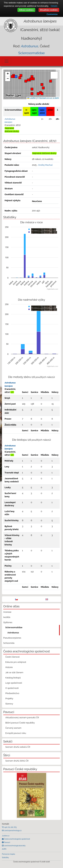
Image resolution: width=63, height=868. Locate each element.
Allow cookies (26, 10)
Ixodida (7, 617)
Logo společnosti (14, 683)
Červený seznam (13, 728)
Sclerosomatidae (31, 53)
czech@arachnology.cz (13, 830)
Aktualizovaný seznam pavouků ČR (22, 718)
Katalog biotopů (13, 678)
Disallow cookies (49, 10)
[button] (33, 79)
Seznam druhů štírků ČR (17, 761)
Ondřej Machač (45, 165)
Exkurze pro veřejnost (16, 662)
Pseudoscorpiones (12, 638)
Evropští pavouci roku (16, 733)
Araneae (7, 612)
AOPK (4, 849)
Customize (52, 14)
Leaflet (31, 98)
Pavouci (7, 842)
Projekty (9, 698)
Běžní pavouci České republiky (20, 723)
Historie (9, 667)
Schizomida (9, 643)
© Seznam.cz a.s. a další (48, 98)
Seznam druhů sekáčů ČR (18, 747)
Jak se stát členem (14, 672)
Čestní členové (12, 657)
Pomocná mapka (8, 854)
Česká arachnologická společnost (17, 839)
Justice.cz (6, 836)
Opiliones (8, 622)
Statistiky (5, 857)
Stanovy (9, 704)
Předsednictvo (12, 693)
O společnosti (12, 688)
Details (54, 6)
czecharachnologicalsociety (15, 846)
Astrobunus (13, 633)
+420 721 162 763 (10, 827)
